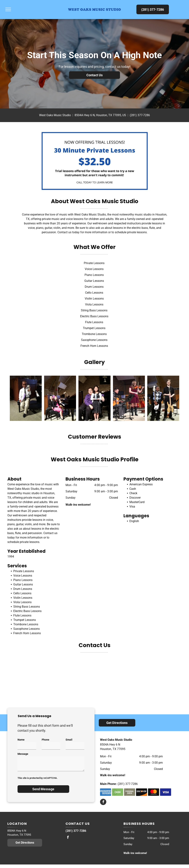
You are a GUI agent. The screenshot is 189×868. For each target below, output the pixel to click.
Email (69, 740)
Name (21, 740)
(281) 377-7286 (140, 115)
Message (23, 754)
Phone (45, 740)
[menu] (8, 9)
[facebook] (103, 802)
